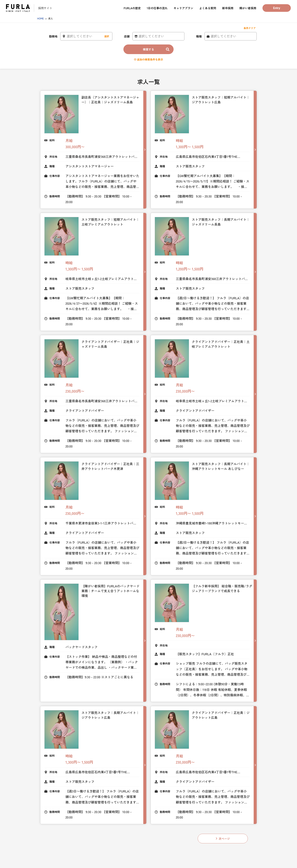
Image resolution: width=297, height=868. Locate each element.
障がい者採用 (248, 8)
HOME (40, 18)
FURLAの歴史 (132, 8)
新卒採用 (228, 8)
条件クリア (250, 28)
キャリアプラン (183, 8)
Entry (277, 8)
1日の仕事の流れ (157, 8)
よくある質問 (208, 8)
